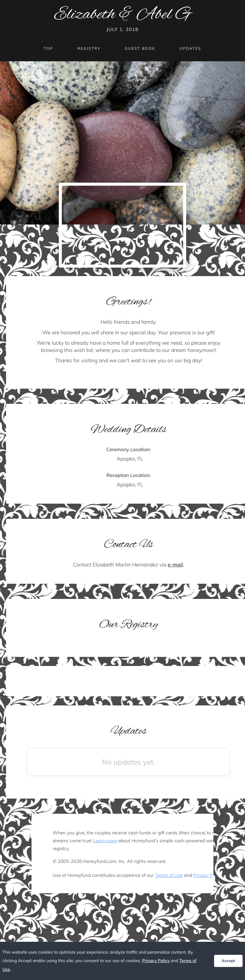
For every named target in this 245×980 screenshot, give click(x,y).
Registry (89, 48)
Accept (228, 961)
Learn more (105, 841)
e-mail (175, 565)
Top (48, 48)
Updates (190, 48)
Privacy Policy (208, 875)
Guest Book (140, 48)
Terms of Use (169, 875)
